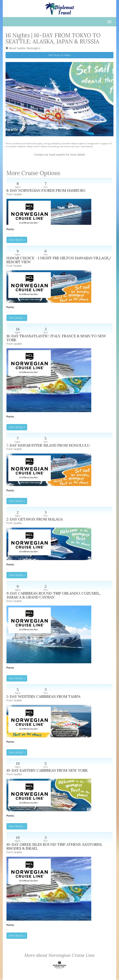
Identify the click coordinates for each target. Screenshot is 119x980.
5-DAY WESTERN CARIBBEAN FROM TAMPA (43, 696)
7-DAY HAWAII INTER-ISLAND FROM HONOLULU (48, 445)
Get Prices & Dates (60, 55)
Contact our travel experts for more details (60, 155)
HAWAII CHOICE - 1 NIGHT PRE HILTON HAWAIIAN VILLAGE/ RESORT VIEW (59, 260)
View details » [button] (17, 240)
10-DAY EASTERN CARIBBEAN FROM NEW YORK (47, 770)
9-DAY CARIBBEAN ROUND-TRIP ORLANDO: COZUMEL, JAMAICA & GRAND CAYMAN (53, 595)
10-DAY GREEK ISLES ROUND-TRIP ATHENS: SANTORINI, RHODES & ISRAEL (54, 846)
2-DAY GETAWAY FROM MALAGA (35, 519)
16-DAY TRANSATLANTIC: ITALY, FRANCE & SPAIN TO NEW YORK (56, 338)
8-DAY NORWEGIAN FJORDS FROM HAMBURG (46, 190)
